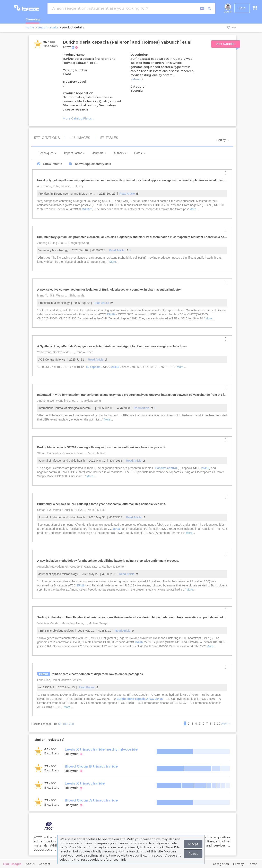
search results (48, 27)
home (30, 27)
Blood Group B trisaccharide (91, 766)
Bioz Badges (12, 864)
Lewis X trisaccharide (85, 783)
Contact (45, 864)
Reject (193, 854)
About (30, 864)
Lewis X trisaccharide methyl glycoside (101, 749)
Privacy (238, 864)
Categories (221, 864)
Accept (193, 844)
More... (137, 79)
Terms (253, 864)
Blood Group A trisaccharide (91, 800)
